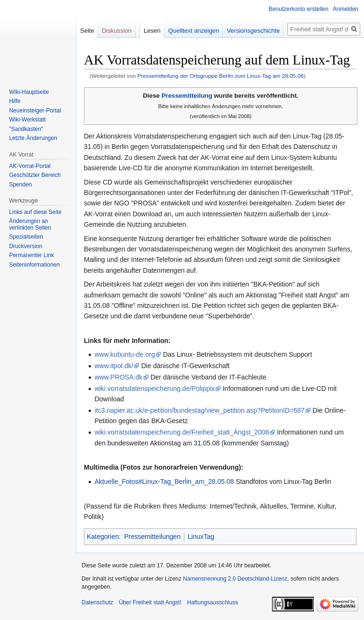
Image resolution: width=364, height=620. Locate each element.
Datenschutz (97, 602)
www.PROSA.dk (118, 377)
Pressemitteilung (187, 96)
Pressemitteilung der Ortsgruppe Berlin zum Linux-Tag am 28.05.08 (221, 76)
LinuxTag (201, 537)
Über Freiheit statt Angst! (150, 602)
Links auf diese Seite (35, 212)
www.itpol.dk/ (114, 366)
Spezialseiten (26, 237)
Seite (87, 31)
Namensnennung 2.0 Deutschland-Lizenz (235, 579)
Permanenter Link (32, 255)
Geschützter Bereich (35, 175)
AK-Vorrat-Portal (30, 166)
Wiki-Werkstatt (27, 120)
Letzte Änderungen (33, 138)
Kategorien (103, 537)
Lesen (152, 31)
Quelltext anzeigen (194, 31)
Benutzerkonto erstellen (299, 9)
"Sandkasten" (26, 129)
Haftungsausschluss (213, 602)
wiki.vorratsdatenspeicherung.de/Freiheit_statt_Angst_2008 (182, 432)
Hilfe (15, 101)
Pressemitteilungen (152, 537)
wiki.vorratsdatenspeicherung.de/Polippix (155, 389)
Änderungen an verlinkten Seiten (30, 224)
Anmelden (346, 9)
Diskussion (117, 31)
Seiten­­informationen (34, 265)
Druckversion (26, 246)
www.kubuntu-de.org (125, 354)
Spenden (20, 185)
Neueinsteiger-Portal (35, 111)
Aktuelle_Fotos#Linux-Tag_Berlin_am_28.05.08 (164, 481)
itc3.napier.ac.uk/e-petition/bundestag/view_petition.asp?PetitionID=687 (199, 410)
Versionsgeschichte (253, 31)
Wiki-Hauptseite (29, 92)
